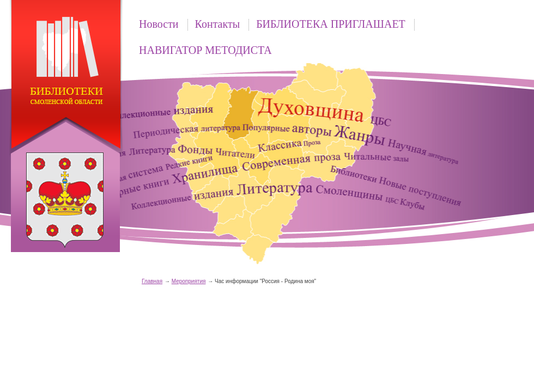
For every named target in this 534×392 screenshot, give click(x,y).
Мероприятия (189, 281)
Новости (159, 24)
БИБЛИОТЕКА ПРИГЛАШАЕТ (331, 24)
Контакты (218, 24)
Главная (152, 281)
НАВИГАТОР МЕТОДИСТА (205, 50)
